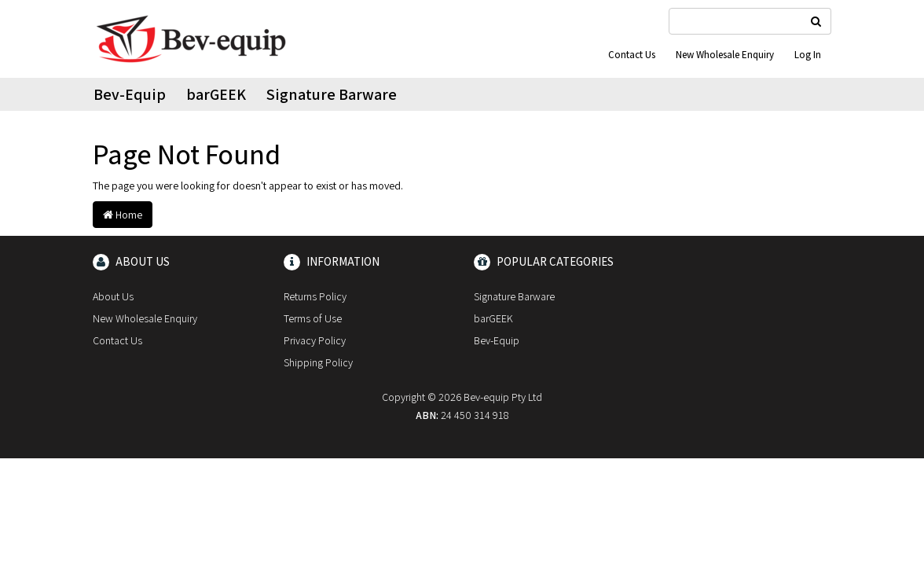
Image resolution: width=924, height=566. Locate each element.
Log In (808, 55)
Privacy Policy (315, 340)
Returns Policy (315, 296)
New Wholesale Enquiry (725, 55)
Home (123, 215)
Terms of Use (313, 318)
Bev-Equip (130, 94)
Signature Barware (332, 94)
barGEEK (216, 94)
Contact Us (632, 55)
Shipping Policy (318, 362)
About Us (113, 296)
